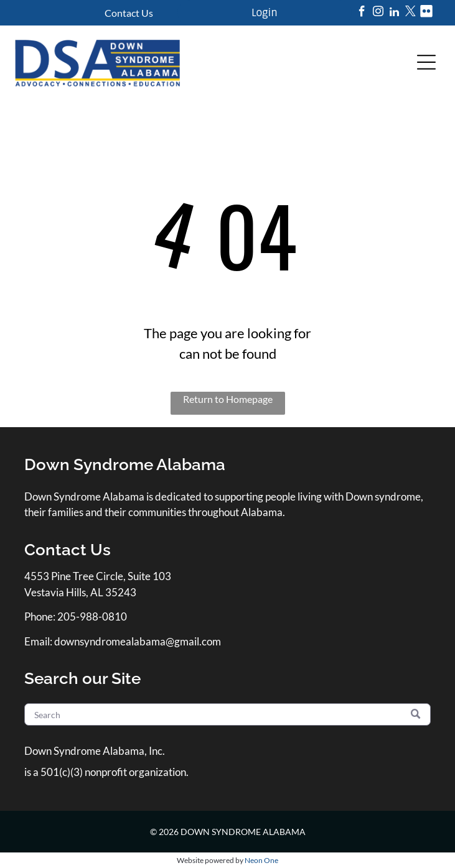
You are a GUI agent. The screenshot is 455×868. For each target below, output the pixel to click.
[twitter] (410, 13)
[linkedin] (394, 13)
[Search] (227, 714)
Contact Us (129, 13)
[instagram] (378, 13)
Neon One (261, 860)
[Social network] (427, 13)
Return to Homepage (228, 399)
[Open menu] (426, 62)
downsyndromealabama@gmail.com (138, 641)
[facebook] (362, 13)
